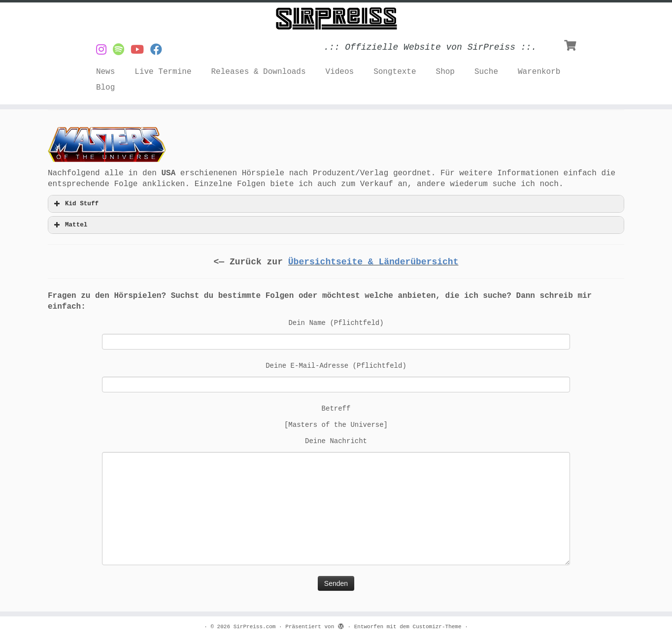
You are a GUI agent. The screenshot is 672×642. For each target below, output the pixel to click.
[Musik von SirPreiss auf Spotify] (122, 50)
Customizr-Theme (437, 627)
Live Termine (163, 72)
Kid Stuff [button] (75, 204)
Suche (486, 72)
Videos (340, 72)
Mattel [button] (69, 225)
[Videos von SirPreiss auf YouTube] (140, 50)
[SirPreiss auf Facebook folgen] (159, 50)
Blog (105, 88)
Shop (445, 72)
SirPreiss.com (255, 627)
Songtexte (395, 72)
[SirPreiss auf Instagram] (104, 50)
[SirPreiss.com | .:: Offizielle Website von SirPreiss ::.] (336, 19)
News (105, 72)
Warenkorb (539, 72)
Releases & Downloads (259, 72)
